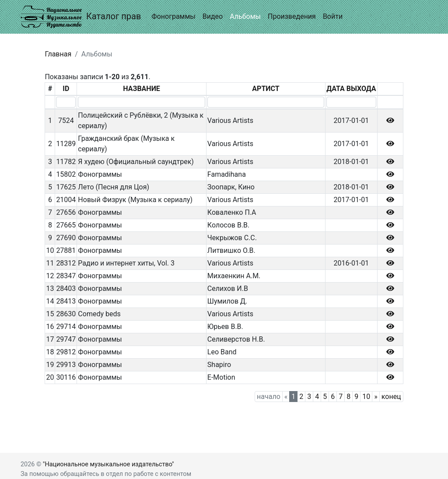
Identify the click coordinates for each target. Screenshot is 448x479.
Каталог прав (81, 17)
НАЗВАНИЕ (142, 89)
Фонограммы (173, 16)
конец (391, 397)
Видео (213, 16)
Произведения (292, 16)
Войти (333, 16)
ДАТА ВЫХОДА (351, 89)
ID (66, 89)
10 (366, 397)
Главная (58, 54)
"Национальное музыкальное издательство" (108, 464)
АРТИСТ (266, 89)
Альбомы (245, 16)
